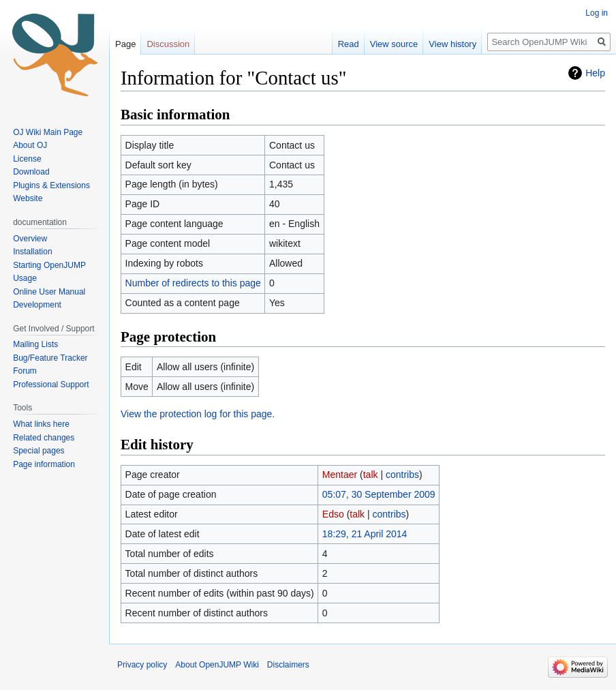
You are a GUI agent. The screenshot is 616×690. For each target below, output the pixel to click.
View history (452, 44)
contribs (402, 475)
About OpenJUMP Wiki (217, 665)
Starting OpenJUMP (49, 265)
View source (394, 44)
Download (32, 172)
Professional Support (51, 385)
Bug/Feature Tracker (50, 358)
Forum (25, 371)
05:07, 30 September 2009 (379, 494)
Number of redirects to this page (193, 283)
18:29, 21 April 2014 (365, 534)
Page (125, 44)
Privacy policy (142, 665)
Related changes (44, 438)
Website (28, 198)
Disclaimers (288, 665)
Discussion (168, 44)
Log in (597, 13)
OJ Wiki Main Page (48, 132)
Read (349, 44)
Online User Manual (49, 292)
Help (595, 73)
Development (37, 305)
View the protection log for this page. (198, 414)
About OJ (30, 145)
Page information (44, 464)
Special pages (38, 451)
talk (371, 475)
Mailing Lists (35, 344)
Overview (30, 239)
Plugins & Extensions (51, 185)
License (28, 159)
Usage (25, 278)
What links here (41, 424)
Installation (32, 252)
